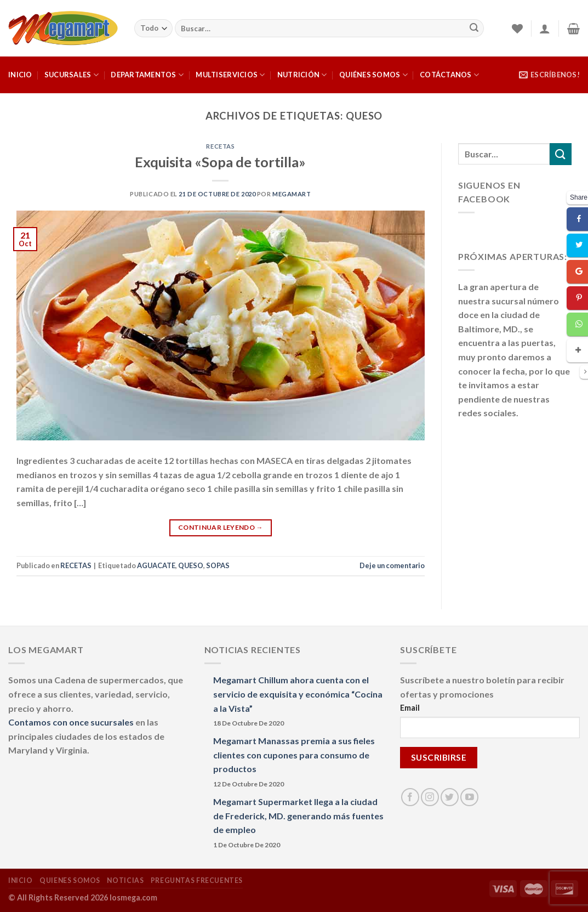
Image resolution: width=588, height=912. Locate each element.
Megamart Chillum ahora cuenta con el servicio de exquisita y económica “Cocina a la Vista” (298, 694)
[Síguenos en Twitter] (450, 797)
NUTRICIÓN (302, 75)
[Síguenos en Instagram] (430, 797)
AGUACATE (156, 565)
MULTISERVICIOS (230, 75)
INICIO (20, 75)
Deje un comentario (392, 565)
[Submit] (474, 29)
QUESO (191, 565)
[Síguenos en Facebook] (410, 797)
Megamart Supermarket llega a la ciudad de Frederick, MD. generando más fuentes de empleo (298, 815)
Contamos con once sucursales (72, 722)
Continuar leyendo (221, 527)
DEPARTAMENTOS (147, 75)
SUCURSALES (72, 75)
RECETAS (220, 146)
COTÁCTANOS (449, 75)
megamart (292, 194)
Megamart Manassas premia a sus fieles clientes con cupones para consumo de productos (294, 755)
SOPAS (218, 565)
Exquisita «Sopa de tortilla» (220, 162)
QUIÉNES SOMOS (373, 75)
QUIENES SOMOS (70, 880)
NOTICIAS (125, 880)
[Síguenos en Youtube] (469, 797)
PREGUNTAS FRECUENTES (197, 880)
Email (410, 708)
